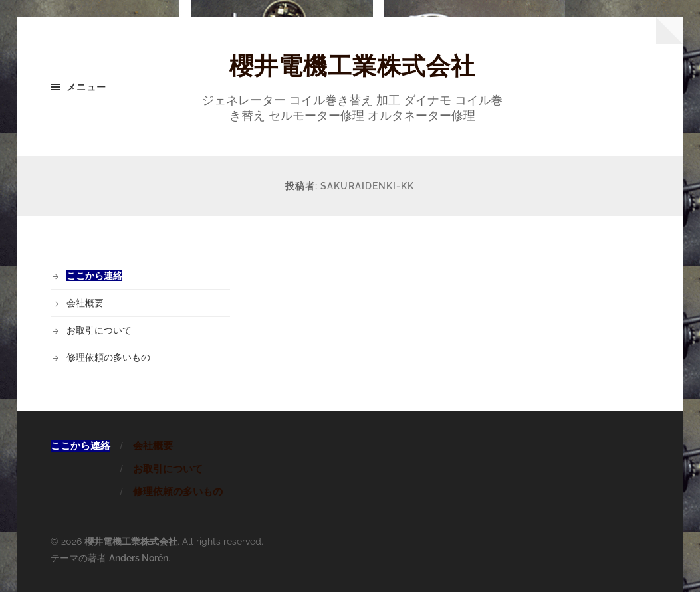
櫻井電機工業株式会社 (352, 66)
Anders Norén (139, 558)
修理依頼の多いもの (108, 357)
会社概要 (85, 303)
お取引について (99, 330)
